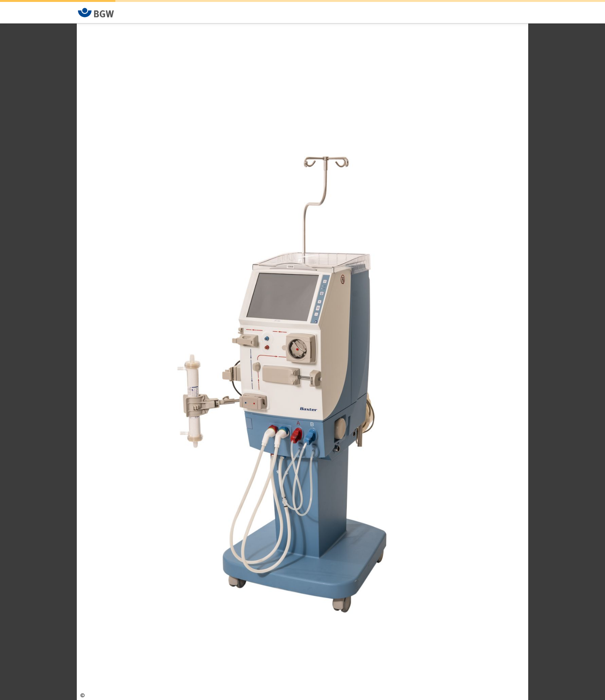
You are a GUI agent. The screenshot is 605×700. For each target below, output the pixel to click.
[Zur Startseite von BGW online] (96, 13)
